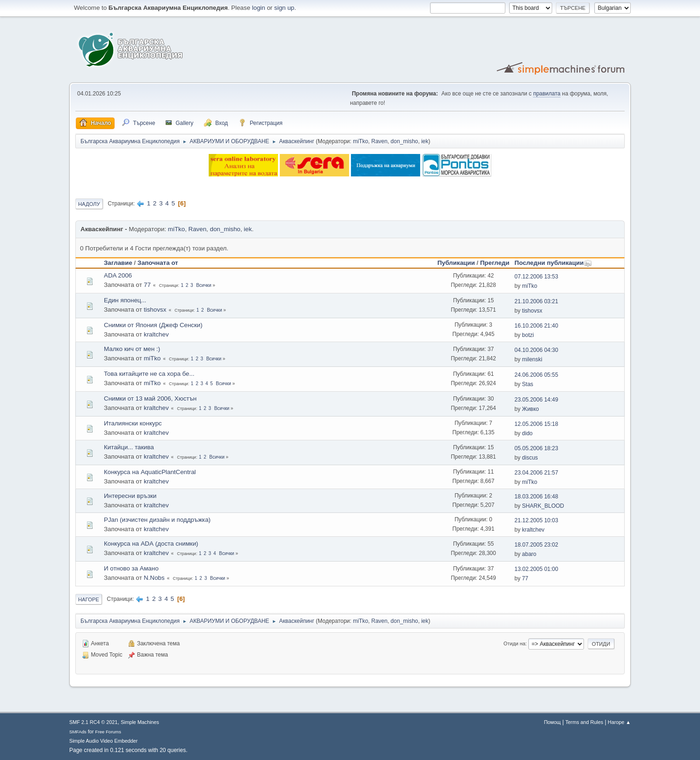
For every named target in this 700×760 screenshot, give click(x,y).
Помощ (552, 722)
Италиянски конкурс (133, 423)
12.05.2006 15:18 (536, 424)
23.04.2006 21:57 (536, 473)
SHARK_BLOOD (543, 506)
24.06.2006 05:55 (536, 375)
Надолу (89, 204)
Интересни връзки (130, 496)
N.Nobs (154, 578)
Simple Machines (140, 722)
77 (147, 285)
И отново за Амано (131, 568)
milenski (532, 359)
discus (530, 458)
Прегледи (495, 263)
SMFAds (78, 732)
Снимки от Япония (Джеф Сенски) (153, 325)
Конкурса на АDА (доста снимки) (151, 544)
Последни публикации (554, 263)
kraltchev (156, 334)
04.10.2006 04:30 (536, 350)
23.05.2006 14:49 (536, 400)
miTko (361, 141)
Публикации (456, 263)
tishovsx (155, 310)
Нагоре (89, 599)
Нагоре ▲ (619, 722)
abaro (529, 554)
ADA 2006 (118, 275)
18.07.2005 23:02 (536, 545)
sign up (284, 8)
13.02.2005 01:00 (536, 569)
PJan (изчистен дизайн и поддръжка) (157, 520)
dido (528, 433)
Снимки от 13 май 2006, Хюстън (150, 398)
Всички (204, 285)
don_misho (405, 141)
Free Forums (108, 732)
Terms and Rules (584, 722)
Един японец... (125, 300)
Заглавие (118, 263)
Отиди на (514, 643)
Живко (531, 409)
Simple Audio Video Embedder (103, 741)
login (259, 8)
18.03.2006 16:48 (536, 497)
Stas (528, 384)
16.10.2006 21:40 (536, 326)
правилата (547, 94)
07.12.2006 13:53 (536, 277)
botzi (528, 335)
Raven (380, 141)
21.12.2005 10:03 (536, 520)
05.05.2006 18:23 (536, 448)
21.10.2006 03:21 (536, 301)
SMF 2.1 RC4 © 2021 (93, 722)
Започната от (158, 263)
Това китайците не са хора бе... (149, 374)
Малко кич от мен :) (132, 349)
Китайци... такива (129, 447)
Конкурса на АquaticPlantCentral (150, 472)
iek (425, 141)
